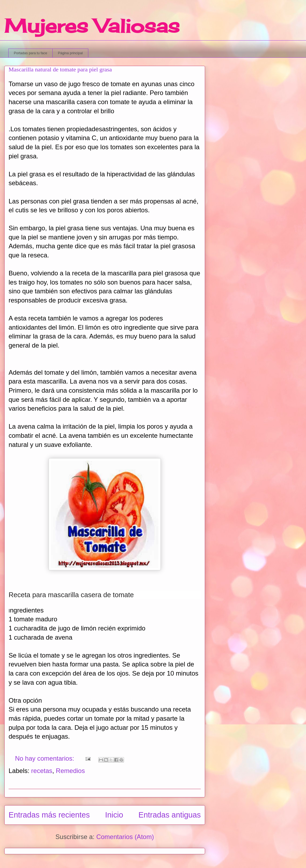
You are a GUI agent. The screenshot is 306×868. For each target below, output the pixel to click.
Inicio (114, 815)
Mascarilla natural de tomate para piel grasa (60, 69)
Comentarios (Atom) (125, 837)
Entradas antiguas (170, 815)
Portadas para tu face (31, 53)
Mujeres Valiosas (92, 26)
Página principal (70, 53)
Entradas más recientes (49, 815)
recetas (42, 771)
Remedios (70, 771)
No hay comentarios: (45, 758)
